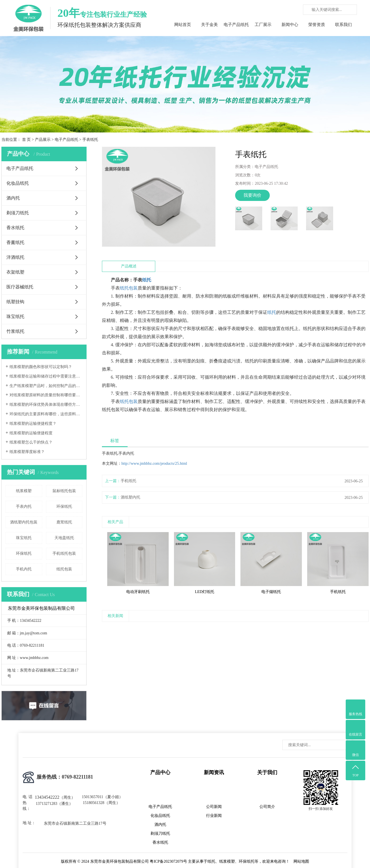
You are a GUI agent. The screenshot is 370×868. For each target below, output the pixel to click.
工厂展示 (263, 25)
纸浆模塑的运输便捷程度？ (33, 424)
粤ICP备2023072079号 (168, 861)
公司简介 (267, 807)
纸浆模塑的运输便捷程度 (31, 433)
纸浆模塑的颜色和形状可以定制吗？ (41, 367)
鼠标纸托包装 (64, 491)
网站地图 (301, 861)
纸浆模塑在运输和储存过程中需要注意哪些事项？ (46, 376)
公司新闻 (214, 807)
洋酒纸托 (15, 257)
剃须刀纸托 (18, 213)
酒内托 (13, 198)
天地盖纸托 (64, 538)
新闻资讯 (214, 772)
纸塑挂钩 (15, 302)
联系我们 (343, 25)
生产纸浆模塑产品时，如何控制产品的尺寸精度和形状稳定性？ (46, 386)
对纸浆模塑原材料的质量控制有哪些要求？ (46, 395)
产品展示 (43, 140)
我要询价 (252, 195)
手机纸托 (128, 481)
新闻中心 (290, 25)
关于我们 (267, 772)
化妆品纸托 (18, 183)
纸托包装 (64, 569)
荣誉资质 (317, 25)
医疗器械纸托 (20, 287)
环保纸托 (64, 507)
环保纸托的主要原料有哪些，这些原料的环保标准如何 (46, 414)
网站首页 (183, 25)
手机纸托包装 (64, 553)
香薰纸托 (15, 242)
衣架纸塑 (15, 272)
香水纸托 (15, 228)
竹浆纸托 (15, 331)
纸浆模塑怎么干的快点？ (31, 442)
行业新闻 (214, 816)
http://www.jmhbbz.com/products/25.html (154, 463)
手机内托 (24, 569)
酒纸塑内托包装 (24, 522)
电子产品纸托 (236, 25)
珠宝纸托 (15, 316)
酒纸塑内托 (130, 497)
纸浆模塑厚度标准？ (27, 452)
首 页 (27, 140)
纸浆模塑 (24, 491)
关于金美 (209, 25)
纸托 (147, 280)
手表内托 (24, 507)
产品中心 (160, 772)
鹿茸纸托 (64, 522)
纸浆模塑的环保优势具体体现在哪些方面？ (46, 405)
